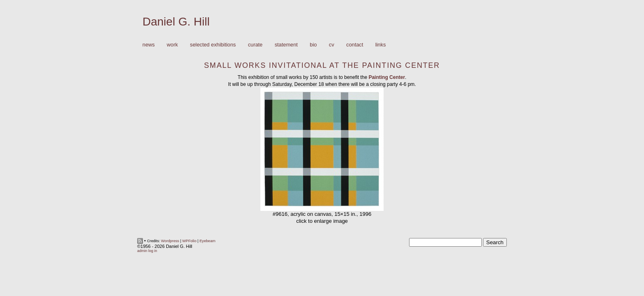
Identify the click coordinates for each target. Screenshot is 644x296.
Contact (355, 45)
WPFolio (190, 241)
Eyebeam (208, 241)
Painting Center (387, 77)
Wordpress (170, 241)
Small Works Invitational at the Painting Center (322, 65)
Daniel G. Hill (176, 22)
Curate (255, 45)
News (149, 45)
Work (170, 45)
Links (381, 45)
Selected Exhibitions (213, 45)
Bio (313, 45)
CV (332, 45)
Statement (286, 45)
